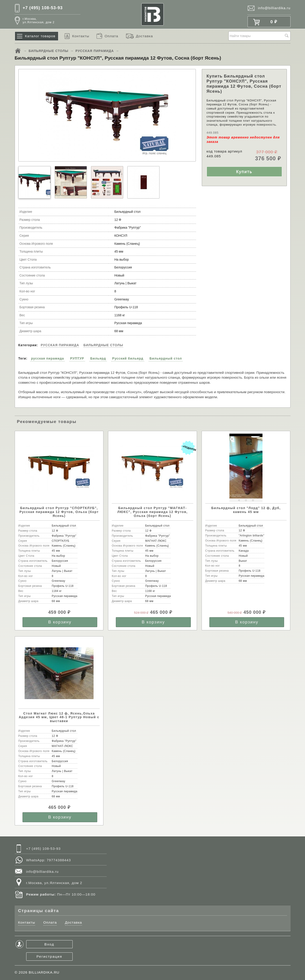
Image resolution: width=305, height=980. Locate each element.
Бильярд (98, 358)
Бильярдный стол (166, 358)
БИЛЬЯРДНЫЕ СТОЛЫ (48, 51)
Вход (49, 944)
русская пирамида (47, 358)
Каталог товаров (40, 36)
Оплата (111, 36)
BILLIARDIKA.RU (44, 972)
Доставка (144, 36)
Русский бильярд (128, 358)
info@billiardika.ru (274, 8)
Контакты (81, 36)
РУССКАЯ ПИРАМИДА (95, 51)
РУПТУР (77, 358)
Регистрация (49, 956)
